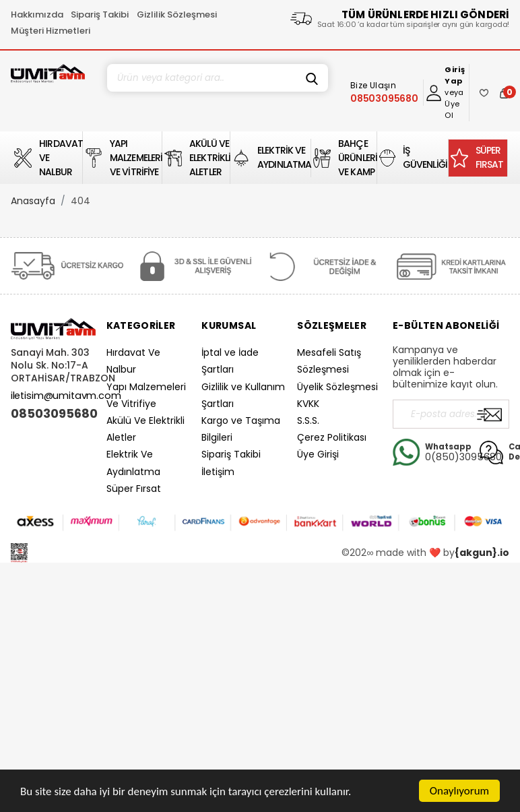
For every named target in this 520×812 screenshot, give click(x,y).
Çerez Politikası (332, 437)
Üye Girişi (318, 454)
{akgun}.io (482, 553)
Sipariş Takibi (100, 14)
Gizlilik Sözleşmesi (177, 14)
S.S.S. (308, 420)
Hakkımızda (37, 14)
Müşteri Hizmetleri (51, 31)
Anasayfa (33, 201)
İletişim (218, 472)
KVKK (308, 404)
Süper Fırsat (134, 489)
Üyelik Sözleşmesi (337, 387)
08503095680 (53, 414)
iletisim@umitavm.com (66, 396)
